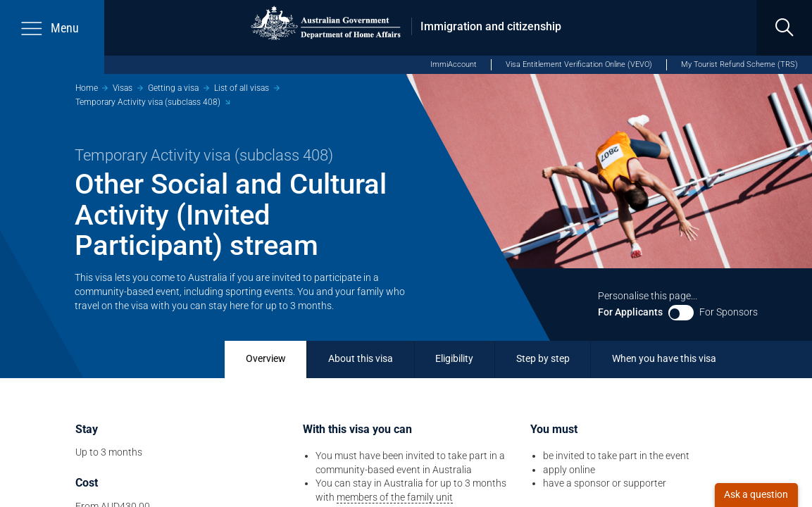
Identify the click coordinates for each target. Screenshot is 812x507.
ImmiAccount (454, 64)
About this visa (361, 358)
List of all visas (242, 88)
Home (87, 88)
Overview (266, 358)
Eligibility (454, 358)
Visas (123, 88)
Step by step (543, 358)
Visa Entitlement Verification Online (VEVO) (579, 64)
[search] (784, 28)
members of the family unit (395, 497)
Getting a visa (173, 88)
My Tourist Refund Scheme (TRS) (739, 64)
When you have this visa (664, 358)
